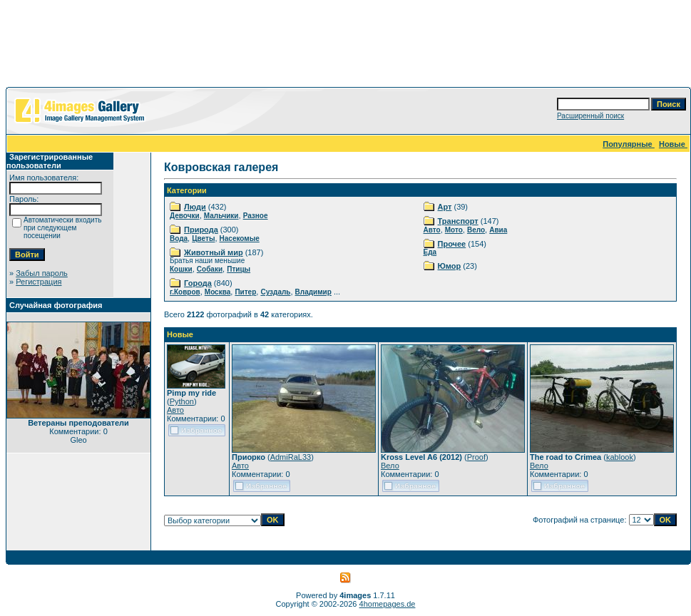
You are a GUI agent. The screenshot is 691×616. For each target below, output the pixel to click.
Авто (432, 230)
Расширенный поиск (590, 116)
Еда (430, 252)
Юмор (450, 266)
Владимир (313, 292)
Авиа (498, 230)
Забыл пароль (42, 273)
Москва (217, 292)
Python (182, 401)
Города (198, 283)
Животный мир (214, 252)
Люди (195, 207)
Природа (201, 230)
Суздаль (275, 292)
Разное (256, 216)
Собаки (210, 269)
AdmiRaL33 (291, 457)
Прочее (452, 244)
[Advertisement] (346, 46)
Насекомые (240, 238)
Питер (245, 292)
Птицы (239, 269)
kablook (620, 457)
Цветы (203, 238)
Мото (454, 230)
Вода (179, 238)
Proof (476, 457)
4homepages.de (388, 604)
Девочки (185, 216)
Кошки (181, 269)
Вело (476, 230)
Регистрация (39, 282)
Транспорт (458, 221)
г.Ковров (185, 292)
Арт (445, 207)
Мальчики (221, 216)
